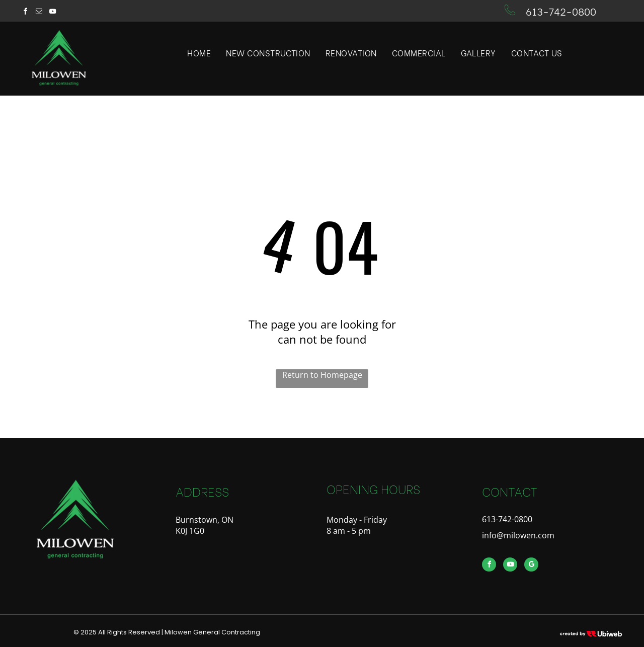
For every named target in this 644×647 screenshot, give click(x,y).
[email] (39, 13)
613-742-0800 (561, 11)
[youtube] (52, 13)
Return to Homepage (322, 375)
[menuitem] (199, 53)
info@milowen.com (518, 535)
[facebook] (25, 13)
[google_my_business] (531, 566)
